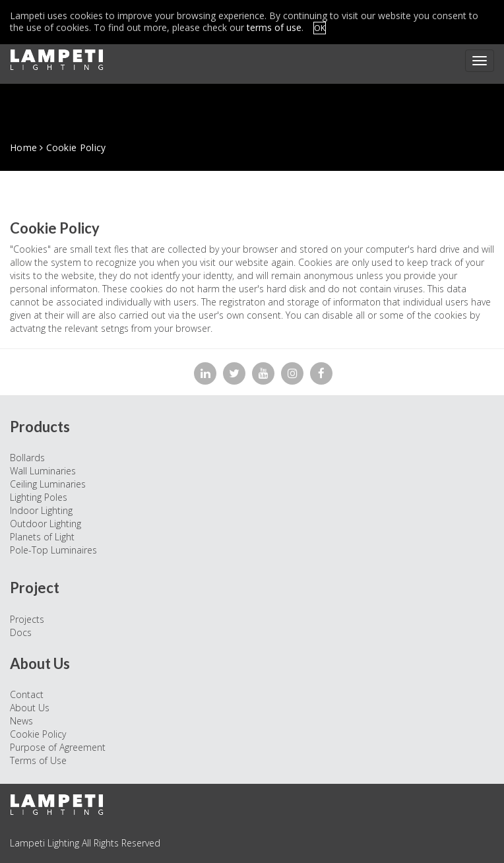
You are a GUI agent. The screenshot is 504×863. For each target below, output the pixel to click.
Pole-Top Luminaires (53, 550)
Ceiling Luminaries (48, 484)
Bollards (27, 458)
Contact (27, 694)
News (21, 721)
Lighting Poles (39, 497)
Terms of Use (38, 760)
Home (23, 147)
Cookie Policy (38, 734)
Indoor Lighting (41, 510)
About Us (30, 708)
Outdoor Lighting (46, 524)
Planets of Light (42, 537)
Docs (21, 632)
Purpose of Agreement (58, 747)
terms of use (274, 27)
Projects (27, 619)
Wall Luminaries (43, 471)
